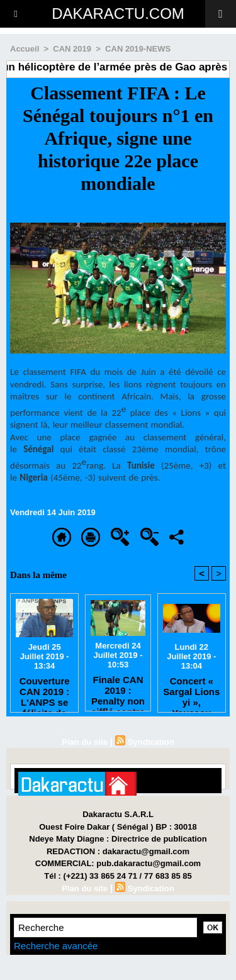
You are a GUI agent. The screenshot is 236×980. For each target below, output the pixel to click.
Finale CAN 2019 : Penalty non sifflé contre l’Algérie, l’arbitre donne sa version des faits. (118, 690)
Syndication (151, 742)
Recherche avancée (56, 946)
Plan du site (85, 742)
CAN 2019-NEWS (138, 49)
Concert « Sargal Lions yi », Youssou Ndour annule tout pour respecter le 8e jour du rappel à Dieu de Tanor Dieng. (192, 691)
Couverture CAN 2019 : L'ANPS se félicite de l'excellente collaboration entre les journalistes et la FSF (44, 691)
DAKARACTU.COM (118, 14)
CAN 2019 (72, 49)
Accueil (25, 49)
